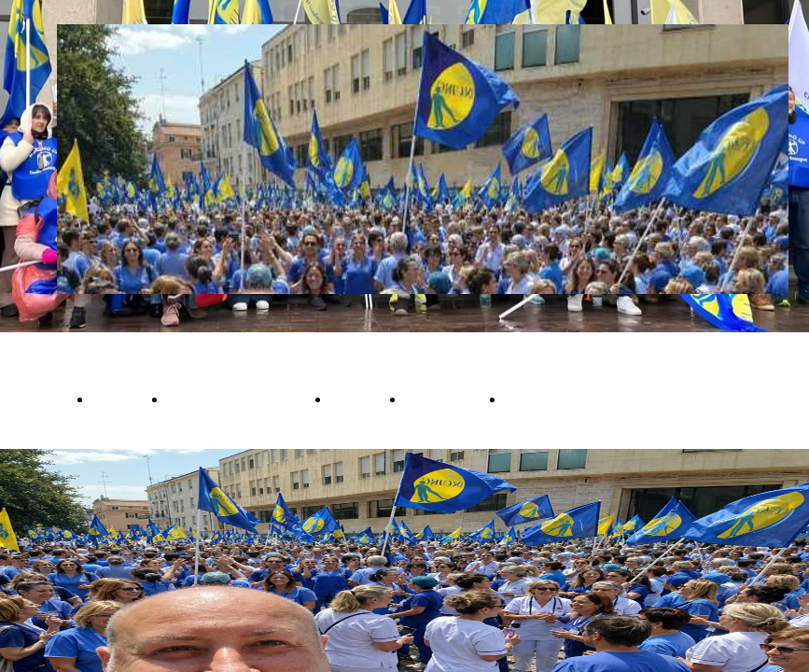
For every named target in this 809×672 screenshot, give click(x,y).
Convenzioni (546, 398)
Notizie (117, 398)
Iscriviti (355, 398)
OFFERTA (33, 398)
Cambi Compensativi (236, 398)
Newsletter (442, 398)
